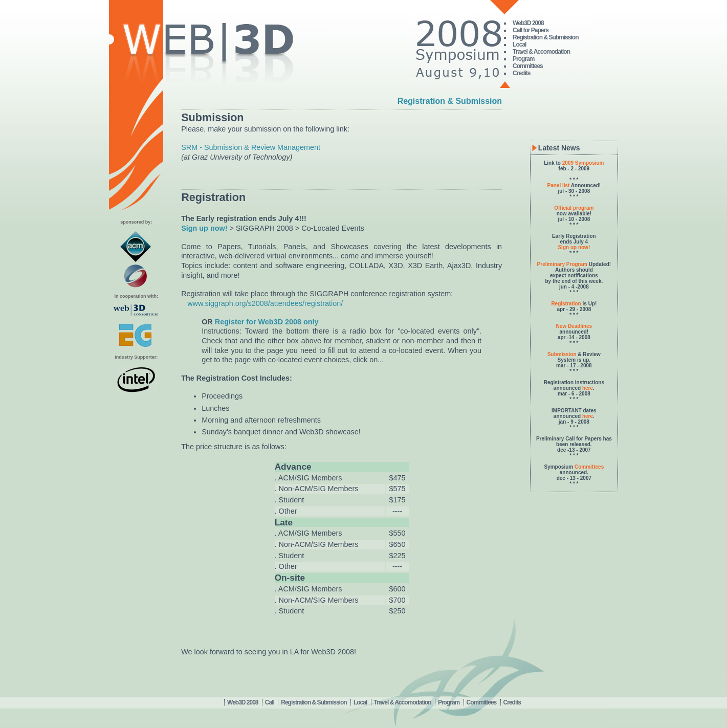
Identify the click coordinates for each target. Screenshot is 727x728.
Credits (521, 73)
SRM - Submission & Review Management (251, 147)
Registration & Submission (545, 37)
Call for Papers (531, 30)
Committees (528, 66)
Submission (562, 354)
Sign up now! (574, 247)
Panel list (559, 185)
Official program (574, 208)
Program (523, 59)
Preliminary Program (562, 264)
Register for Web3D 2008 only (267, 322)
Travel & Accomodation (541, 52)
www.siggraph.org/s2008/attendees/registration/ (265, 303)
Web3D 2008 (528, 23)
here (588, 388)
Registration (566, 304)
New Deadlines (574, 326)
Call (270, 702)
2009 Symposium (583, 163)
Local (519, 45)
